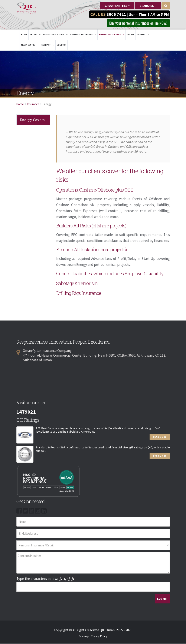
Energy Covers (32, 120)
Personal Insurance (83, 35)
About (35, 35)
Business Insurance (112, 35)
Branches (148, 6)
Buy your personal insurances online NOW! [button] (135, 23)
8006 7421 (116, 14)
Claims (131, 35)
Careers (143, 35)
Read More (160, 437)
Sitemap (84, 637)
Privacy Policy (99, 637)
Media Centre (30, 45)
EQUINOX (61, 45)
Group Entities (117, 6)
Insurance (33, 104)
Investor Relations (55, 35)
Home (24, 35)
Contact (48, 45)
